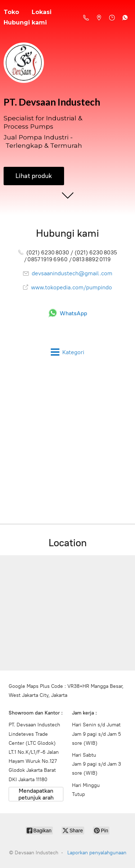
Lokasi (42, 12)
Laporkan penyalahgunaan (97, 853)
